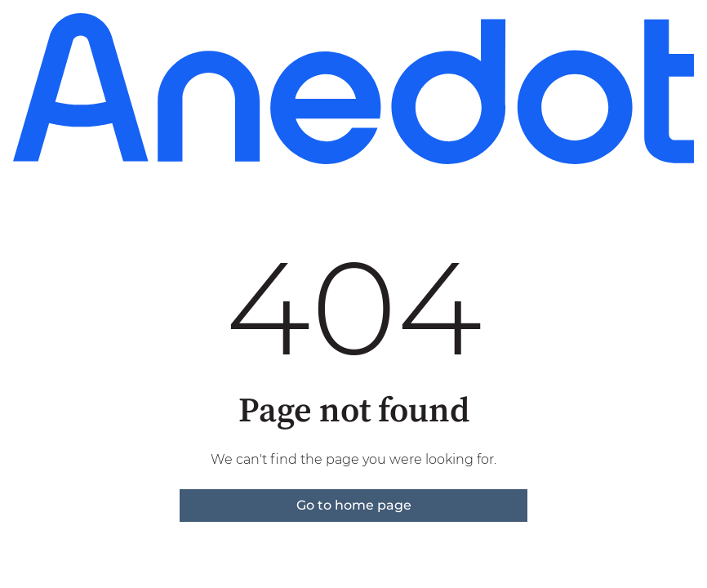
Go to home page (354, 505)
